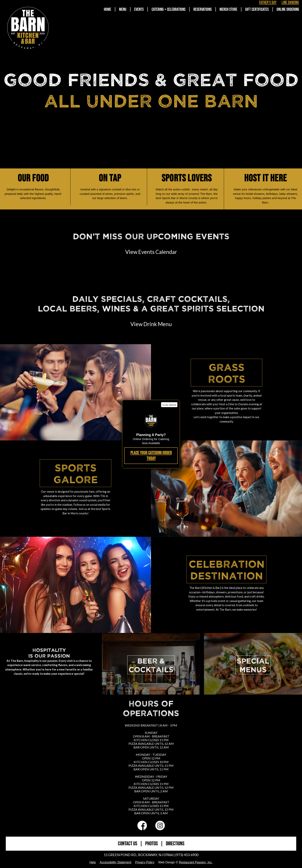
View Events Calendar (151, 252)
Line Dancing (290, 3)
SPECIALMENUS (253, 665)
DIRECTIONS (175, 844)
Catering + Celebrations (169, 10)
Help (93, 862)
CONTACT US (128, 844)
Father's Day (268, 3)
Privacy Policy (145, 862)
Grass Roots (227, 373)
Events (139, 10)
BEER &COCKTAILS (151, 665)
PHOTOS (151, 844)
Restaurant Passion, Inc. (196, 862)
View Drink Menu (151, 324)
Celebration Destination (227, 569)
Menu (123, 10)
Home (107, 10)
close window (169, 405)
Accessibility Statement (115, 862)
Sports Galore (76, 473)
